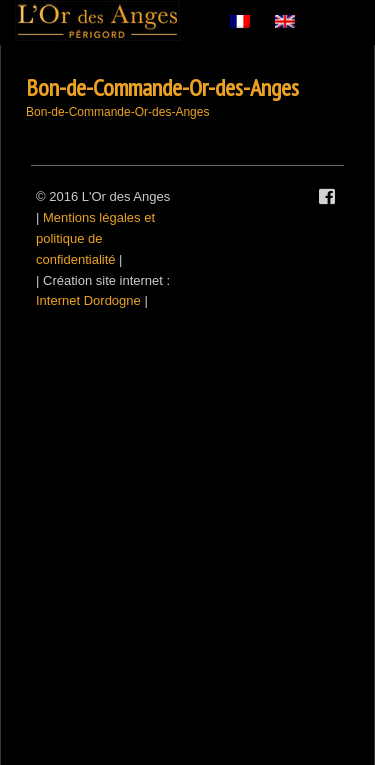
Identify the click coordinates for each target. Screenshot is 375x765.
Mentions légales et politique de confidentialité (95, 238)
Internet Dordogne (88, 300)
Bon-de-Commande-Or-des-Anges (162, 87)
